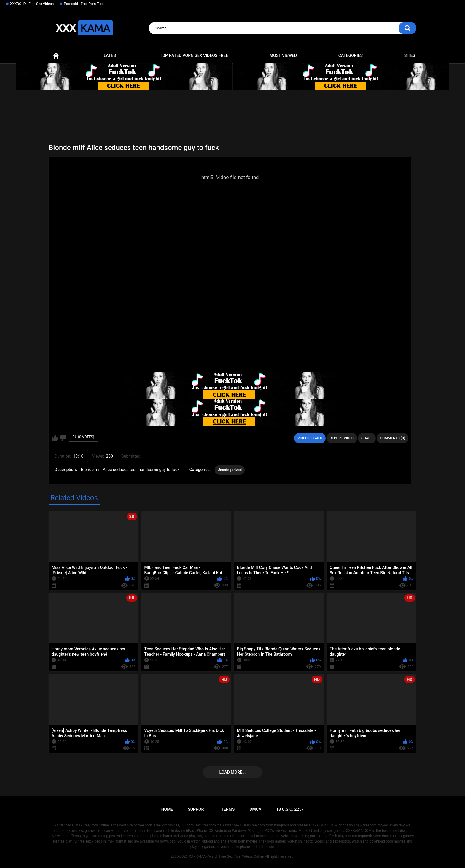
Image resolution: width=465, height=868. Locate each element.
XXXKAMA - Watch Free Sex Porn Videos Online (226, 856)
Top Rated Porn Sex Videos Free (194, 55)
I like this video (55, 438)
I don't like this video (62, 438)
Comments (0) (392, 438)
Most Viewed (283, 55)
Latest (111, 55)
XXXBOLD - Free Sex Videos (32, 4)
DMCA (255, 809)
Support (197, 809)
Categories (351, 55)
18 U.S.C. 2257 (290, 809)
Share (367, 438)
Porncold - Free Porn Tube (84, 4)
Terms (228, 809)
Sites (410, 55)
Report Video (342, 438)
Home (56, 56)
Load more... (233, 772)
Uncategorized (230, 470)
